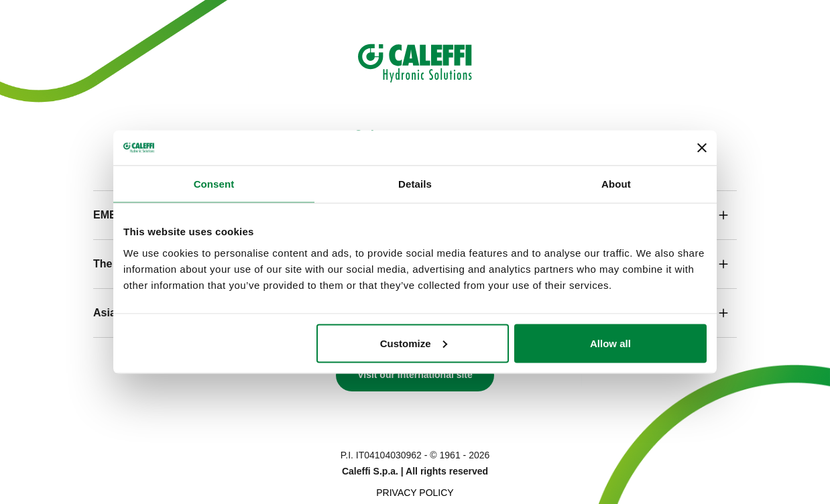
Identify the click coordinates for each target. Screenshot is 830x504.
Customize (414, 343)
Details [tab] (415, 184)
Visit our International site (415, 375)
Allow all (610, 343)
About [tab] (616, 184)
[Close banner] (702, 148)
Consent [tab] (214, 184)
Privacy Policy (415, 493)
